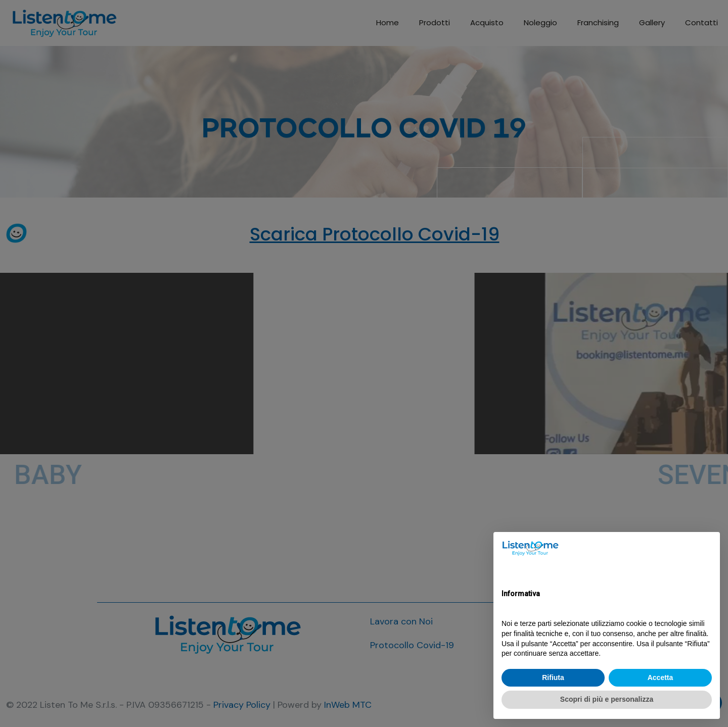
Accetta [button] (661, 677)
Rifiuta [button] (553, 677)
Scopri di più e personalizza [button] (607, 699)
